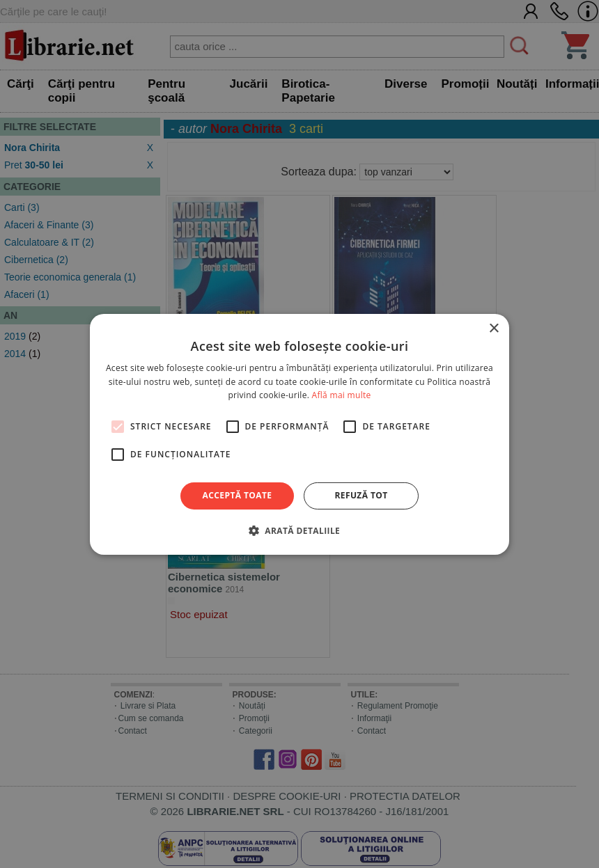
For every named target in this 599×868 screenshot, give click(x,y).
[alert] (299, 434)
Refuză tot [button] (361, 495)
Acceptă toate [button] (238, 495)
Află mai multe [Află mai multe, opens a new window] (342, 395)
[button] (299, 530)
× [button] (493, 328)
